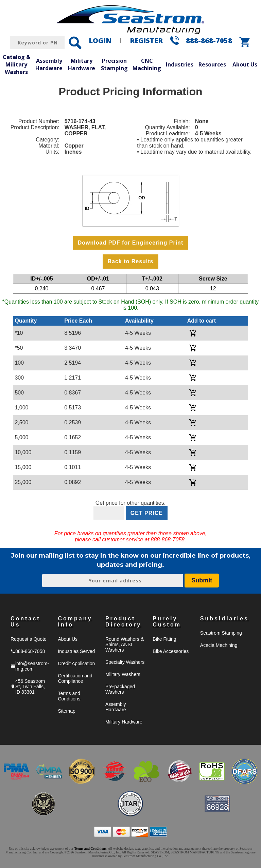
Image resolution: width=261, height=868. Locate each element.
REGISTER (146, 41)
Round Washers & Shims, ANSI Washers (125, 644)
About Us (245, 64)
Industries (180, 64)
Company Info (75, 622)
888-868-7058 (209, 41)
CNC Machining (147, 64)
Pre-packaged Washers (120, 689)
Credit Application (76, 663)
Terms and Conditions (69, 696)
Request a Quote (29, 639)
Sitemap (66, 711)
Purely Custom (167, 622)
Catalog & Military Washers (16, 64)
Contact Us (25, 622)
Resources (212, 64)
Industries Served (76, 651)
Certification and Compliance (75, 678)
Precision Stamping (114, 64)
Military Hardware (82, 64)
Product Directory (123, 622)
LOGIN (100, 41)
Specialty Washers (125, 662)
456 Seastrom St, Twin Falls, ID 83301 (28, 687)
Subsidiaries (224, 619)
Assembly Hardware (49, 64)
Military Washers (123, 674)
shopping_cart (245, 42)
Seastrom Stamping (221, 633)
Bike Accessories (171, 651)
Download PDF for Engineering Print (130, 243)
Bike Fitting (164, 639)
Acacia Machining (219, 645)
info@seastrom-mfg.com (30, 666)
